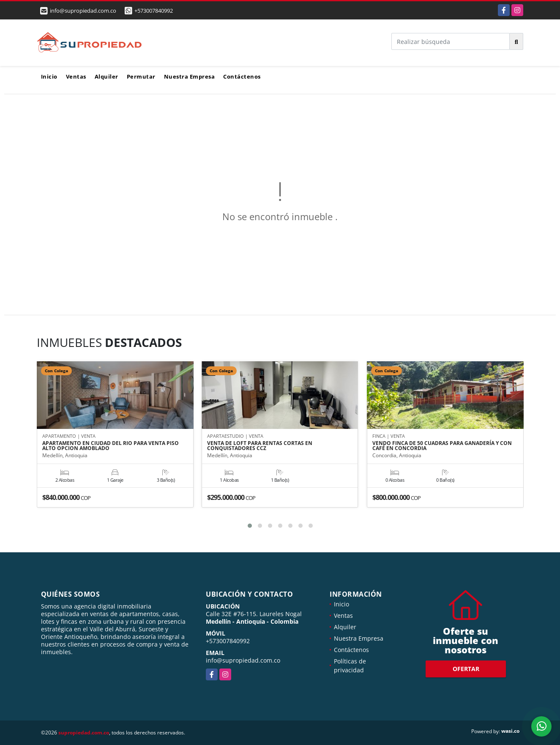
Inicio (49, 76)
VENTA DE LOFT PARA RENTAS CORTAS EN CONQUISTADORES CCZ (260, 446)
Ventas (76, 76)
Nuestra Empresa (190, 76)
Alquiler (107, 76)
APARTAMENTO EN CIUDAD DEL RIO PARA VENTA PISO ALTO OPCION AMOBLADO (111, 446)
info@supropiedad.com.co (243, 660)
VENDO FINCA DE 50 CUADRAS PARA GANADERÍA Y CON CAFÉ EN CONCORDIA (442, 446)
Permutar (141, 76)
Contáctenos (242, 76)
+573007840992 (154, 11)
